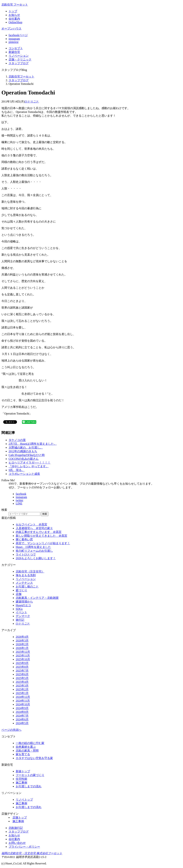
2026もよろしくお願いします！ (36, 558)
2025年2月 (22, 689)
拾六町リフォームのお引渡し (34, 551)
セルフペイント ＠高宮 (31, 524)
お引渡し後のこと (27, 587)
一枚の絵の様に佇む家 (30, 743)
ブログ (19, 63)
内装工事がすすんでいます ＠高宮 (39, 532)
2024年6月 (22, 719)
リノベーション (26, 579)
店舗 (20, 59)
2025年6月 (22, 674)
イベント (21, 612)
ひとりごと (32, 102)
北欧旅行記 (16, 828)
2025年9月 (22, 663)
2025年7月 (22, 671)
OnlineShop (15, 22)
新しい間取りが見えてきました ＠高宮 (41, 536)
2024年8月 (22, 712)
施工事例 (21, 783)
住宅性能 (21, 779)
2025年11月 (23, 656)
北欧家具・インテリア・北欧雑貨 (37, 598)
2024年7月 (22, 716)
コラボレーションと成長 (24, 474)
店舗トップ (20, 817)
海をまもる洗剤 (26, 575)
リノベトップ (24, 800)
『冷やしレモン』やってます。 (29, 466)
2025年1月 (22, 693)
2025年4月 (22, 682)
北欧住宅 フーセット (15, 5)
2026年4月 (22, 637)
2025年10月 (23, 659)
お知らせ (14, 15)
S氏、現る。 (17, 470)
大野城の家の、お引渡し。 (26, 448)
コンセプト (16, 48)
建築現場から (24, 602)
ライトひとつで (26, 554)
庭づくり (21, 590)
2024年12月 (23, 697)
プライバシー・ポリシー (24, 847)
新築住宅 (14, 52)
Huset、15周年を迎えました (33, 547)
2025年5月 (22, 678)
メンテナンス (24, 583)
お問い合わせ (17, 843)
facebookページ (18, 35)
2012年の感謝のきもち (23, 451)
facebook (21, 494)
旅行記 (20, 620)
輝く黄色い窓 (24, 539)
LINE (19, 504)
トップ (13, 11)
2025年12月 (23, 652)
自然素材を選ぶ (26, 747)
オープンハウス (11, 29)
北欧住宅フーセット (21, 76)
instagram (14, 39)
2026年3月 (22, 641)
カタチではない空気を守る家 (34, 758)
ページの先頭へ (11, 730)
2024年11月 (23, 701)
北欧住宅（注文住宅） (30, 571)
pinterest (13, 42)
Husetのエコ (23, 605)
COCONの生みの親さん (24, 459)
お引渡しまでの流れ (29, 786)
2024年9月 (22, 708)
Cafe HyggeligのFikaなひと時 (27, 455)
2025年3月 (22, 686)
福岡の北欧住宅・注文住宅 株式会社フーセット (32, 853)
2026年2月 (22, 644)
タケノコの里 (17, 440)
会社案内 (14, 19)
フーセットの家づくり (30, 775)
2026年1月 (22, 648)
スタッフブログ (19, 80)
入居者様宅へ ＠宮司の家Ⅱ (34, 528)
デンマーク (23, 616)
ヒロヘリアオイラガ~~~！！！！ (29, 463)
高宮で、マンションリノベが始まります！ (43, 543)
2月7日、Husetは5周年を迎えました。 (33, 444)
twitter (19, 500)
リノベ (19, 56)
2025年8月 (22, 667)
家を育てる (23, 754)
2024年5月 (22, 723)
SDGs (19, 609)
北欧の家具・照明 (27, 751)
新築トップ (23, 771)
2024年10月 (23, 704)
